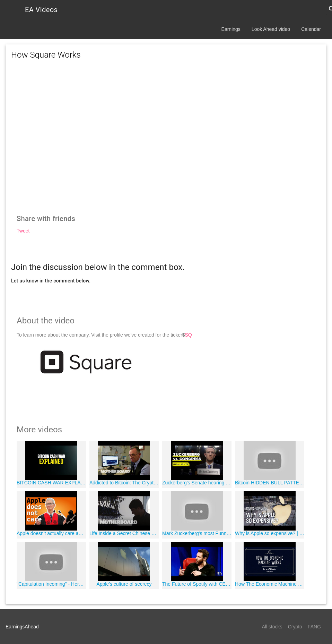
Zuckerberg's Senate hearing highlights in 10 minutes (197, 483)
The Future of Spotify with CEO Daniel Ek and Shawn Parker (197, 584)
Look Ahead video (271, 29)
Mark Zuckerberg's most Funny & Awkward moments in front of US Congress (197, 533)
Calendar (311, 29)
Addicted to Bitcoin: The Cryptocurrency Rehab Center (124, 483)
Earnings (231, 29)
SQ (188, 335)
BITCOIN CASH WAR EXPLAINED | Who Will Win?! (51, 483)
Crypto (295, 627)
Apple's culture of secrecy (124, 584)
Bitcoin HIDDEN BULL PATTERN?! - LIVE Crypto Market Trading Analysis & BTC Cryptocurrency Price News (270, 483)
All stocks (272, 627)
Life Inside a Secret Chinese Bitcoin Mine (124, 533)
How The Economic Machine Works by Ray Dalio (270, 584)
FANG (314, 627)
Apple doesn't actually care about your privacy (51, 533)
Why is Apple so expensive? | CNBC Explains (270, 533)
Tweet (23, 231)
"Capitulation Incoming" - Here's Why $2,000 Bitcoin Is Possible (51, 584)
